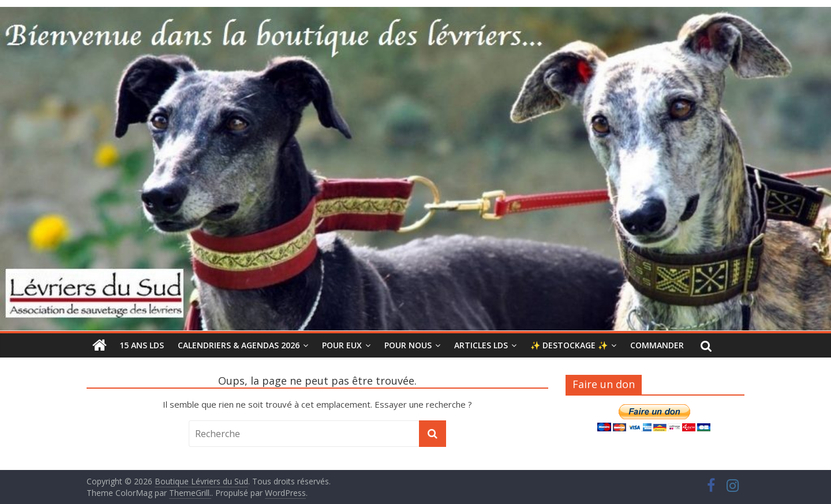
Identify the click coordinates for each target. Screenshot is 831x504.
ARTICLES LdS (481, 345)
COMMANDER (657, 345)
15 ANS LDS (142, 345)
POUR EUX (342, 345)
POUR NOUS (408, 345)
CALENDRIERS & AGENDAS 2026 (239, 345)
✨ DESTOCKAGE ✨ (569, 345)
